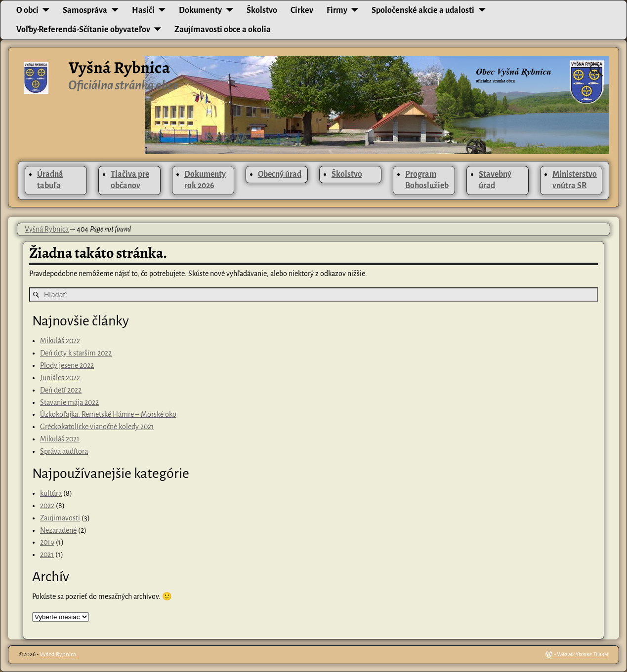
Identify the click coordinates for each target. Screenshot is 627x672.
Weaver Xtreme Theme (583, 654)
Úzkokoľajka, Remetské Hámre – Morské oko (108, 414)
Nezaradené (58, 530)
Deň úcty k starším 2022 (76, 353)
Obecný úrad (280, 174)
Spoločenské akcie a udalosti (423, 10)
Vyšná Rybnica (119, 68)
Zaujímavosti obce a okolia (223, 30)
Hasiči (143, 10)
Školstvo (262, 10)
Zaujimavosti (60, 518)
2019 (47, 542)
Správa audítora (64, 451)
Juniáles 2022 (60, 378)
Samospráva (85, 10)
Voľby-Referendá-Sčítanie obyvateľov (83, 30)
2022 (47, 506)
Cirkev (302, 10)
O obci (27, 10)
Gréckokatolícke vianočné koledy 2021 (97, 427)
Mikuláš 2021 (60, 439)
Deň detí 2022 (61, 390)
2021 (47, 554)
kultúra (51, 493)
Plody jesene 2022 (67, 365)
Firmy (337, 10)
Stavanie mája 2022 (69, 402)
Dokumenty (200, 10)
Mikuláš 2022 (60, 341)
